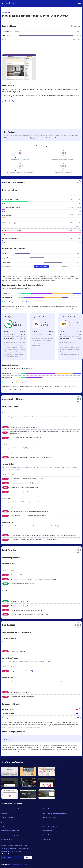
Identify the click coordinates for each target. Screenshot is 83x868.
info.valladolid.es (7, 839)
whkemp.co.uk (47, 839)
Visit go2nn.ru (9, 101)
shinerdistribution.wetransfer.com (12, 809)
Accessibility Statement (9, 848)
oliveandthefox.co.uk (49, 817)
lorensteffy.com (47, 835)
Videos (4, 846)
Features (10, 846)
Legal (26, 846)
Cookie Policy (16, 851)
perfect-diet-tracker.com (50, 826)
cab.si (44, 822)
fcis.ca (3, 826)
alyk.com (4, 813)
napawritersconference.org (10, 831)
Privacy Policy (6, 851)
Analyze (28, 858)
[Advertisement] (41, 49)
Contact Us (19, 846)
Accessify (9, 3)
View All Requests (41, 267)
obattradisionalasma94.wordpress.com (55, 813)
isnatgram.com (47, 831)
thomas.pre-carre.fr (8, 817)
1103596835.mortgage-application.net (13, 835)
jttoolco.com (6, 822)
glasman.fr (46, 809)
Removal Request (24, 848)
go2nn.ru (6, 13)
